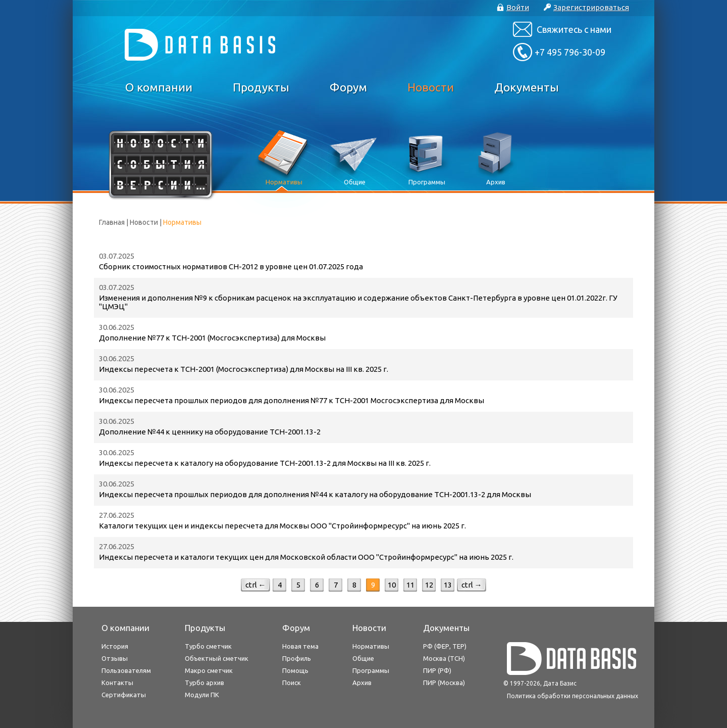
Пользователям (126, 670)
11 (410, 585)
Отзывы (115, 658)
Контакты (117, 683)
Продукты (261, 87)
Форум (348, 87)
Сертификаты (124, 695)
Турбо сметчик (208, 646)
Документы (527, 87)
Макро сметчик (209, 670)
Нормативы (371, 646)
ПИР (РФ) (437, 670)
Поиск (292, 683)
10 (392, 585)
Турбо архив (204, 683)
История (115, 646)
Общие (363, 658)
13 (448, 585)
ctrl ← (256, 585)
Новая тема (300, 646)
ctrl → (472, 585)
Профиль (297, 658)
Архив (362, 683)
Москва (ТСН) (444, 658)
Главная (112, 222)
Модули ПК (202, 695)
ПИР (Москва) (444, 683)
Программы (371, 670)
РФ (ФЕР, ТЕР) (445, 646)
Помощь (295, 670)
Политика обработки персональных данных (573, 696)
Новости (431, 87)
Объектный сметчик (217, 658)
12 (429, 585)
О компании (159, 87)
